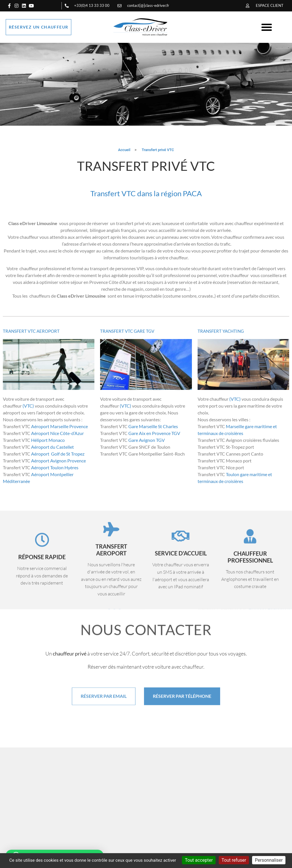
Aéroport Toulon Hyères (55, 467)
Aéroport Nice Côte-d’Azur (57, 433)
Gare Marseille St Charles (153, 426)
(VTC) (28, 406)
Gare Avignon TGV (146, 440)
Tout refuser (234, 860)
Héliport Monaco (48, 440)
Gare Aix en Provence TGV (154, 433)
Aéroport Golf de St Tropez (58, 454)
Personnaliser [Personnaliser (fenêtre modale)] (269, 860)
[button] (267, 27)
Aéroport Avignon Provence (59, 461)
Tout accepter (199, 860)
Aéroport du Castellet (52, 447)
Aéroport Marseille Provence (60, 426)
